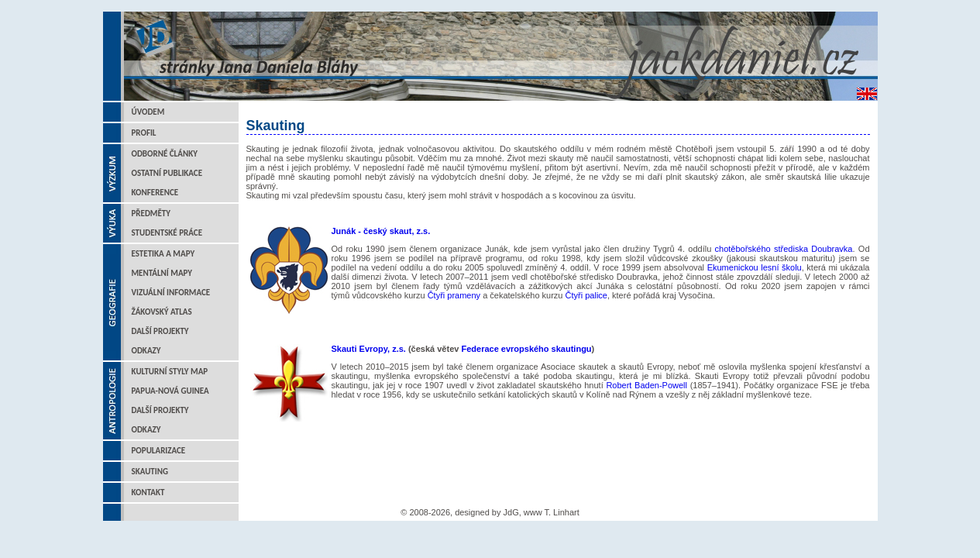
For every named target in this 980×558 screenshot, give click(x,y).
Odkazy (146, 351)
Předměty (151, 214)
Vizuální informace (171, 293)
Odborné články (165, 154)
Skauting (150, 472)
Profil (144, 133)
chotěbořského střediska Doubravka (784, 249)
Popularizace (159, 451)
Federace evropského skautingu (526, 349)
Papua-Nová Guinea (170, 391)
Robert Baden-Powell (648, 385)
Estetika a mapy (163, 254)
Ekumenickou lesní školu (755, 267)
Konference (155, 193)
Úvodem (148, 112)
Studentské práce (167, 233)
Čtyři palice (586, 295)
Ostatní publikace (167, 173)
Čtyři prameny (454, 295)
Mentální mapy (162, 273)
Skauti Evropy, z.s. (369, 349)
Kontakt (148, 493)
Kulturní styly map (170, 372)
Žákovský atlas (162, 312)
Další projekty (160, 331)
